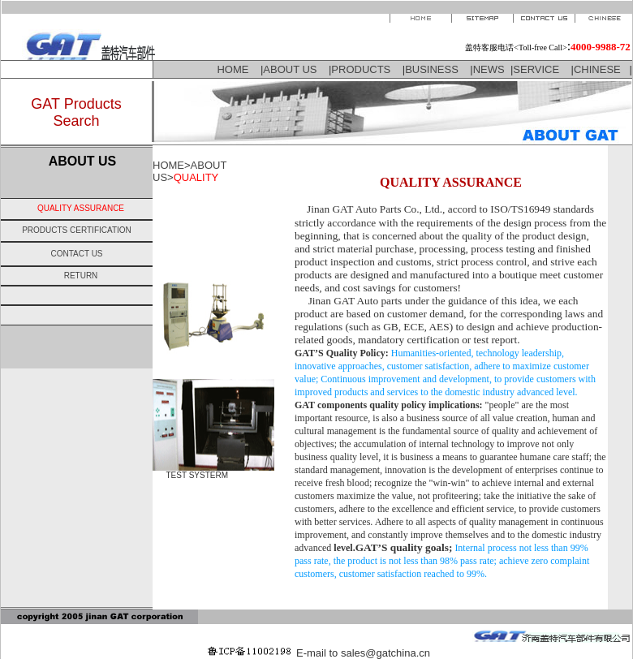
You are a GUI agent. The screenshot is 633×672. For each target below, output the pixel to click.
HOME (233, 69)
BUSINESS (432, 69)
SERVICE (536, 69)
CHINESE (599, 69)
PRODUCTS (361, 69)
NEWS (489, 69)
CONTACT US (76, 254)
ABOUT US (290, 69)
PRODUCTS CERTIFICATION (77, 230)
